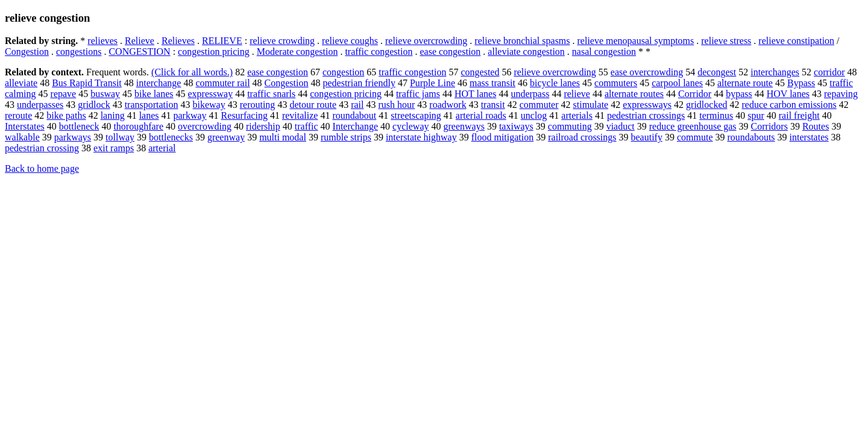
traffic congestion (379, 52)
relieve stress (726, 41)
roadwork (448, 105)
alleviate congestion (526, 52)
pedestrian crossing (42, 148)
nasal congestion (604, 52)
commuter (539, 105)
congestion (343, 72)
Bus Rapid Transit (87, 83)
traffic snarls (271, 94)
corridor (829, 72)
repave (64, 94)
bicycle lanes (555, 83)
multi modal (283, 137)
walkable (22, 137)
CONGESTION (139, 52)
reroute (18, 115)
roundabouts (751, 137)
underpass (530, 94)
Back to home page (42, 168)
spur (756, 115)
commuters (616, 83)
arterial (162, 148)
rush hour (396, 105)
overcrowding (205, 126)
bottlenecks (171, 137)
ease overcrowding (647, 72)
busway (105, 94)
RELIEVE (222, 41)
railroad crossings (582, 137)
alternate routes (634, 94)
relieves (102, 41)
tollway (120, 137)
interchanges (775, 72)
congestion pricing (214, 52)
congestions (79, 52)
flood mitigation (503, 137)
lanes (149, 115)
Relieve (140, 41)
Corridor (695, 94)
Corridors (769, 126)
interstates (809, 137)
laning (113, 115)
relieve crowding (282, 41)
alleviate (21, 83)
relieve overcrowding (426, 41)
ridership (263, 126)
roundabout (354, 115)
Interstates (25, 126)
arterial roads (481, 115)
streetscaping (416, 115)
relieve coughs (350, 41)
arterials (577, 115)
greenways (464, 126)
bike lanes (154, 94)
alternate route (745, 83)
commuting (570, 126)
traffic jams (418, 94)
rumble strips (346, 137)
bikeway (209, 105)
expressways (647, 105)
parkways (73, 137)
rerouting (258, 105)
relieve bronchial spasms (522, 41)
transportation (152, 105)
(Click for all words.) (192, 72)
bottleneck (79, 126)
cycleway (410, 126)
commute (695, 137)
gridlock (94, 105)
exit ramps (114, 148)
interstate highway (421, 137)
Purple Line (432, 83)
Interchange (356, 126)
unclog (534, 115)
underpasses (40, 105)
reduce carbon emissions (789, 105)
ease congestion (450, 52)
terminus (716, 115)
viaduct (621, 126)
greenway (226, 137)
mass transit (492, 83)
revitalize (300, 115)
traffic (307, 126)
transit (493, 105)
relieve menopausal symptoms (636, 41)
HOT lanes (475, 94)
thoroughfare (138, 126)
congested (480, 72)
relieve (577, 94)
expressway (211, 94)
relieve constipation (796, 41)
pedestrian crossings (646, 115)
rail (357, 105)
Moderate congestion (297, 52)
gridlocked (706, 105)
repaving (841, 94)
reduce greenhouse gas (693, 126)
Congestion (27, 52)
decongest (717, 72)
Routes (816, 126)
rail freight (799, 115)
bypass (739, 94)
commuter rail (222, 83)
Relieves (178, 41)
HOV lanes (788, 94)
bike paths (66, 115)
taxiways (516, 126)
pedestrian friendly (359, 83)
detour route (313, 105)
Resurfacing (244, 115)
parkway (190, 115)
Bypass (801, 83)
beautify (647, 137)
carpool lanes (677, 83)
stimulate (591, 105)
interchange (159, 83)
